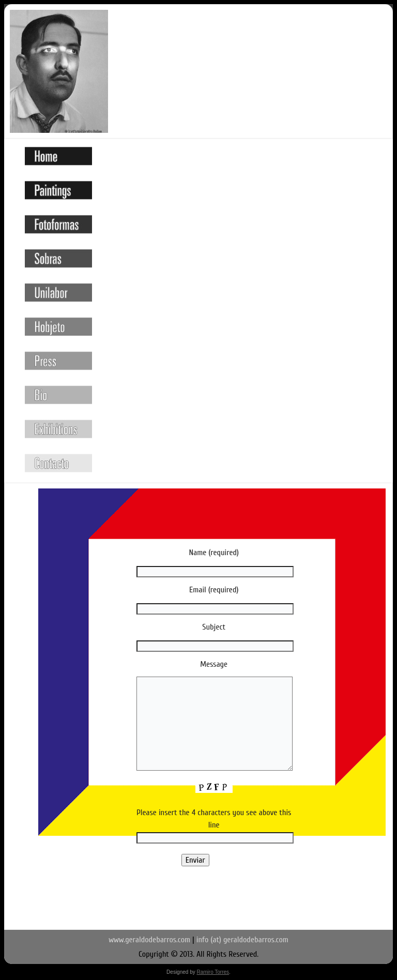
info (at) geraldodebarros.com (242, 940)
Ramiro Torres (213, 972)
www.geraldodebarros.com (149, 940)
